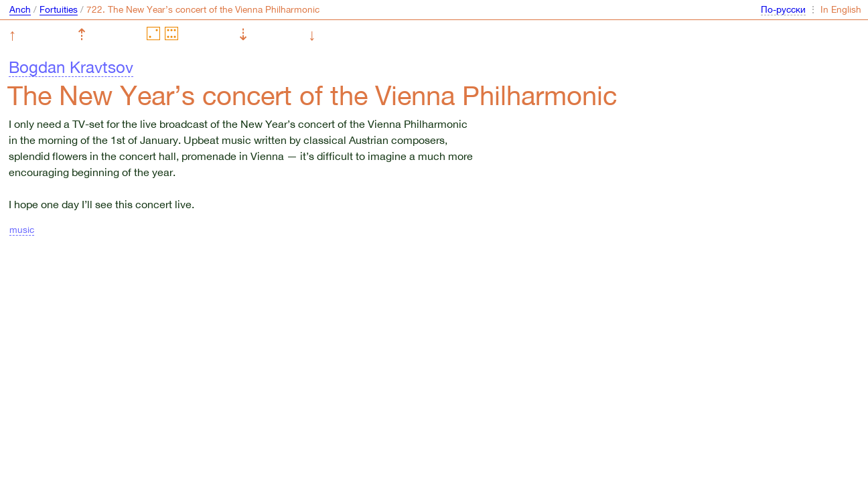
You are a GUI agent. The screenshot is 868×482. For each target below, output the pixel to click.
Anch (20, 9)
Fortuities (59, 9)
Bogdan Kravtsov (71, 67)
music (22, 230)
